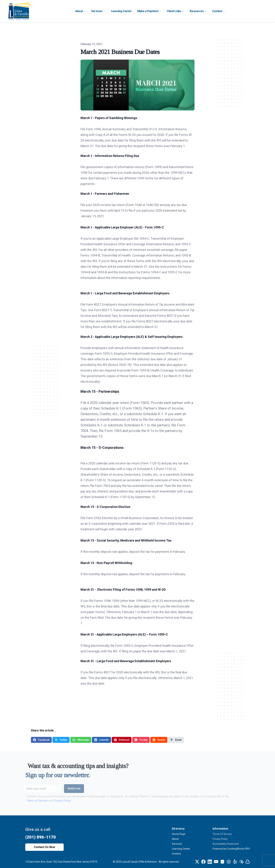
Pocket (141, 740)
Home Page (179, 834)
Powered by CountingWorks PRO (231, 849)
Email (176, 740)
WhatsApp (81, 740)
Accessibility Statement (226, 844)
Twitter (61, 740)
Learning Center (181, 849)
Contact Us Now (44, 847)
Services (177, 844)
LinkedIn (101, 740)
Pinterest (122, 740)
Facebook (41, 740)
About (175, 839)
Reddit (159, 740)
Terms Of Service (222, 834)
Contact (176, 854)
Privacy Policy (220, 839)
